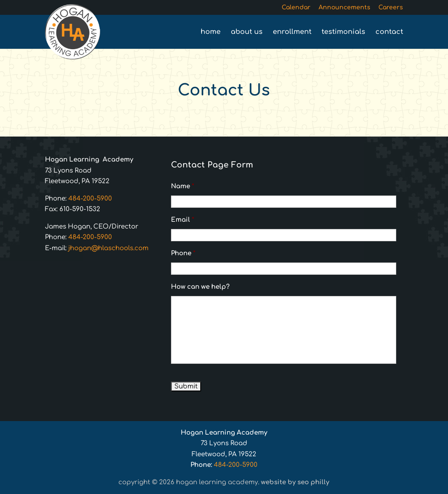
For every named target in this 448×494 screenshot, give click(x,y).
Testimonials (343, 32)
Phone (183, 253)
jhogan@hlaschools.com (108, 248)
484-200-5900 (90, 199)
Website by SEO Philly (295, 482)
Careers (391, 8)
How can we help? (200, 287)
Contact (389, 32)
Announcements (344, 8)
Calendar (296, 8)
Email (183, 220)
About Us (247, 32)
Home (211, 32)
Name (183, 186)
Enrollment (292, 32)
